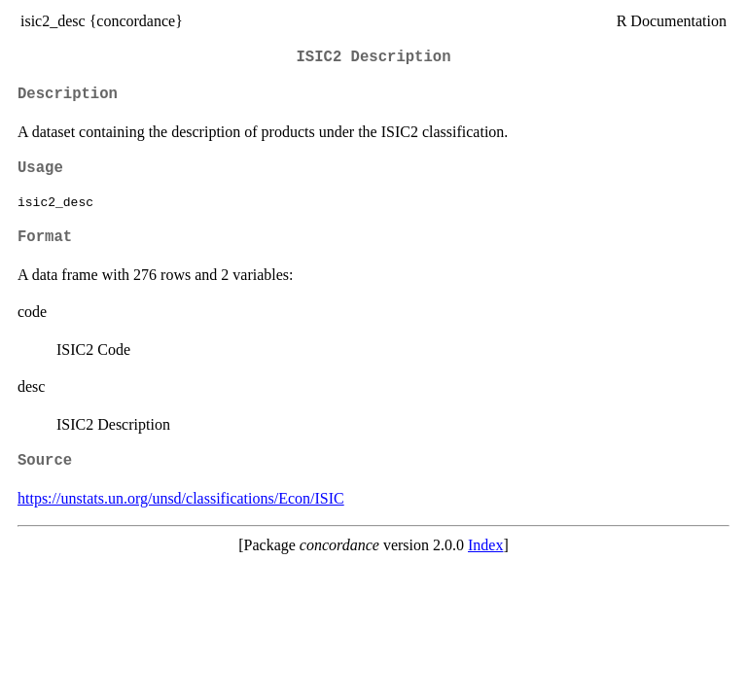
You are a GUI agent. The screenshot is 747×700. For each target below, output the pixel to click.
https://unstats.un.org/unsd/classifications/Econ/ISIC (181, 498)
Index (485, 545)
